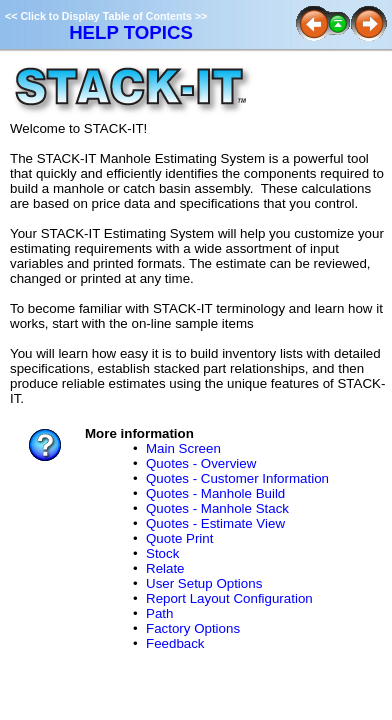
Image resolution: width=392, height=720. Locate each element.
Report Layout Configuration (229, 598)
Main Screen (183, 448)
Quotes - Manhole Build (215, 493)
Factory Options (193, 628)
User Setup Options (204, 583)
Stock (162, 553)
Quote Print (179, 538)
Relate (165, 568)
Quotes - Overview (201, 463)
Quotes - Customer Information (237, 478)
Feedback (175, 643)
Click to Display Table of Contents (106, 16)
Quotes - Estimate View (215, 523)
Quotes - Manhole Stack (217, 508)
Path (159, 613)
